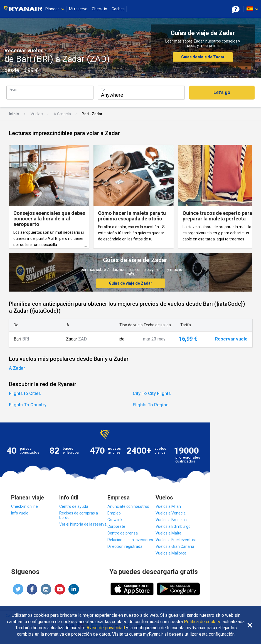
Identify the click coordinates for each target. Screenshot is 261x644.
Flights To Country (28, 405)
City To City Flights (152, 393)
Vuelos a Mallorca (171, 553)
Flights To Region (151, 405)
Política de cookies (203, 622)
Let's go (222, 92)
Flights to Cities (25, 393)
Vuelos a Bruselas (171, 520)
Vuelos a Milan (168, 506)
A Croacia (62, 114)
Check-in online (24, 506)
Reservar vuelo (231, 339)
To (103, 89)
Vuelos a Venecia (171, 513)
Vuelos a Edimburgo (173, 526)
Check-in (99, 9)
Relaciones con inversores (130, 540)
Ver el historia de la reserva (83, 524)
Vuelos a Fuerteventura (176, 540)
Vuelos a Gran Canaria (175, 546)
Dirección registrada (125, 546)
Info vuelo (20, 513)
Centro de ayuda (74, 506)
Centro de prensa (123, 533)
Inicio (14, 114)
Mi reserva (78, 9)
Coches (118, 9)
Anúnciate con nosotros (128, 506)
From (13, 89)
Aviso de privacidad (106, 628)
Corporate (116, 526)
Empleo (114, 513)
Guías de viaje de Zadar (203, 57)
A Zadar (17, 368)
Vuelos (37, 114)
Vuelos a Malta (168, 533)
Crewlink (115, 520)
